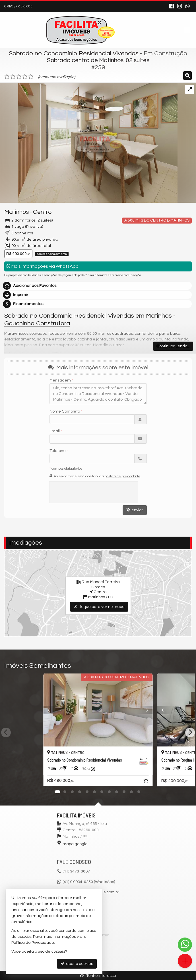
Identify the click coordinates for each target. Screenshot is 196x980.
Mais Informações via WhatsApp (43, 266)
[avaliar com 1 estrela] (7, 77)
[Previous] (46, 710)
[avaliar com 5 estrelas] (31, 77)
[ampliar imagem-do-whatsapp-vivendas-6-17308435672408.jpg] (89, 143)
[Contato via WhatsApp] (185, 945)
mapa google (75, 844)
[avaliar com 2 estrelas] (13, 77)
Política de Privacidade (33, 943)
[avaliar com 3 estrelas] (19, 77)
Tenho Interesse (98, 976)
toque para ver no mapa (99, 607)
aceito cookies (77, 964)
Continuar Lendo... (173, 346)
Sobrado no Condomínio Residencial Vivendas (74, 53)
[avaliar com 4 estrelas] (25, 77)
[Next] (150, 710)
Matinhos (16, 212)
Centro (42, 212)
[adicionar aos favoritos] (147, 782)
